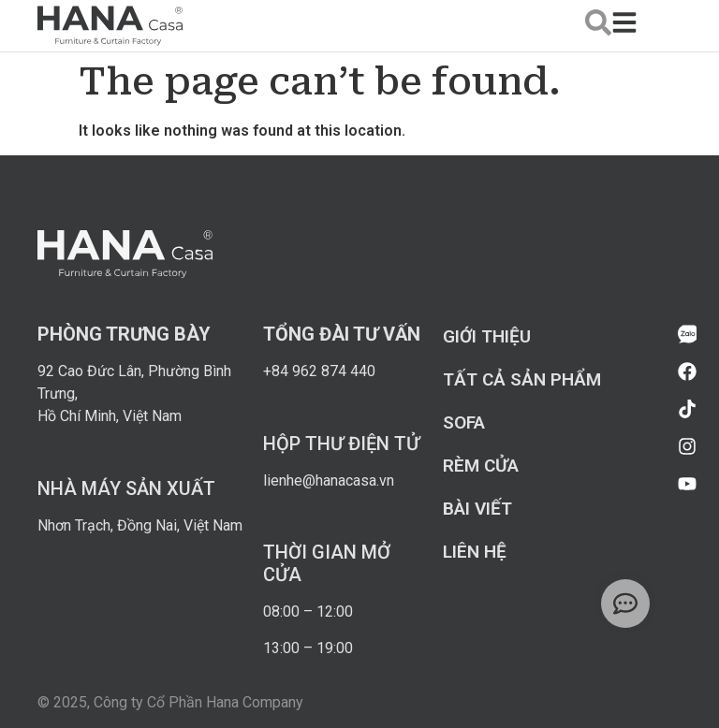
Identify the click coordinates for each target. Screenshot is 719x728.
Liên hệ (475, 552)
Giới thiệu (487, 336)
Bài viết (477, 509)
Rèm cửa (481, 466)
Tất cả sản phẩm (522, 379)
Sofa (464, 422)
